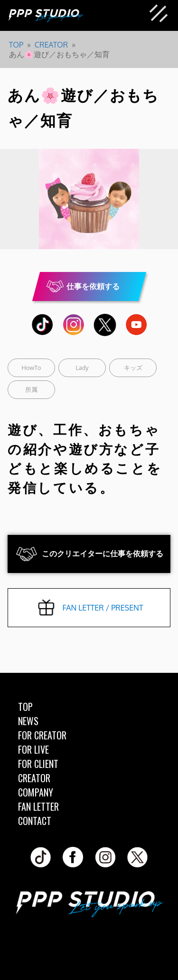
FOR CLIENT (38, 764)
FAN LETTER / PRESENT (103, 608)
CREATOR (34, 778)
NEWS (28, 721)
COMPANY (36, 792)
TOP (25, 707)
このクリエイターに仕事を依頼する (103, 553)
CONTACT (35, 821)
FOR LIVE (33, 749)
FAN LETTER (38, 806)
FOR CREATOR (42, 735)
